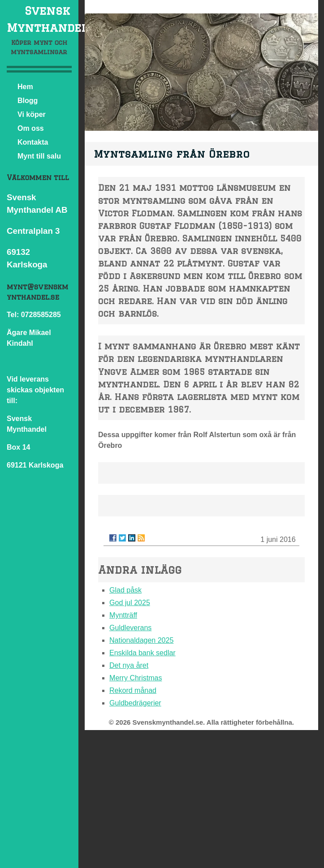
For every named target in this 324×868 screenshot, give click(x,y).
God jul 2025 (130, 603)
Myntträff (123, 615)
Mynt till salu (39, 156)
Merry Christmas (136, 678)
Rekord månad (133, 690)
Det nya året (129, 665)
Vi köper (32, 114)
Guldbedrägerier (135, 703)
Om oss (31, 128)
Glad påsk (125, 590)
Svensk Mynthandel (47, 19)
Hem (25, 87)
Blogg (28, 101)
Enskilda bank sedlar (143, 653)
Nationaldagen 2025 (141, 640)
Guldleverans (130, 628)
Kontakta (33, 142)
